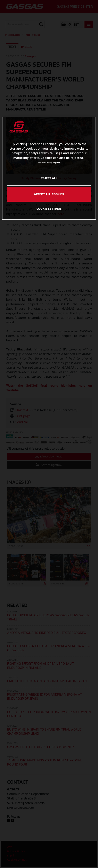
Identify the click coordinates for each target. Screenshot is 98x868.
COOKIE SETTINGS (49, 209)
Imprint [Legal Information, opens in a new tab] (56, 163)
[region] (49, 168)
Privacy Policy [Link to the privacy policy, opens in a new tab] (45, 163)
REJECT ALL (49, 178)
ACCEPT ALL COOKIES (49, 194)
